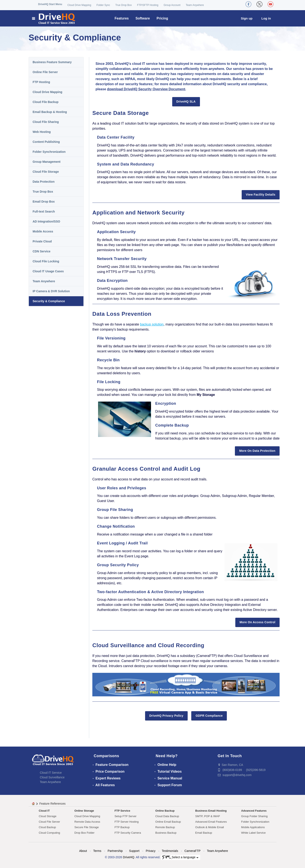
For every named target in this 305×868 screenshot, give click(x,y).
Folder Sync (103, 5)
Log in (266, 18)
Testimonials (170, 851)
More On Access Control (257, 622)
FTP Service (122, 811)
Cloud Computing (49, 833)
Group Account (172, 5)
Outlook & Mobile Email (210, 827)
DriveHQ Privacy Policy (166, 716)
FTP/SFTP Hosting (148, 5)
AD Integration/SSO (46, 221)
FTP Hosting (41, 82)
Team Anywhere (195, 5)
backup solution (152, 324)
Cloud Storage (48, 816)
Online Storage (84, 811)
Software (143, 18)
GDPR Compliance (209, 716)
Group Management (46, 162)
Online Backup (165, 811)
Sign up (247, 18)
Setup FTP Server (126, 816)
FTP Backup (122, 827)
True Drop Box (123, 5)
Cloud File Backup (46, 102)
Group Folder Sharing (254, 816)
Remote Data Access (87, 822)
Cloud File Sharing (46, 122)
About (83, 851)
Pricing (162, 18)
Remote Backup (165, 827)
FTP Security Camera (128, 833)
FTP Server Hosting (127, 822)
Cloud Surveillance (52, 777)
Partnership (115, 851)
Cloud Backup (47, 827)
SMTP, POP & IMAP (208, 816)
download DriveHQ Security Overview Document (146, 89)
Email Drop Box (44, 202)
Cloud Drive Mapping (79, 5)
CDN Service (42, 251)
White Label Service (254, 833)
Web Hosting (42, 132)
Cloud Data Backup (167, 816)
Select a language (180, 857)
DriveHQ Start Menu (50, 4)
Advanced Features (254, 811)
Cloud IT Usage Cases (48, 271)
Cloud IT (44, 811)
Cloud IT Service (51, 773)
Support (134, 851)
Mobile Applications (253, 827)
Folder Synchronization (49, 152)
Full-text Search (44, 211)
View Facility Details (261, 195)
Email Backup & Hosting (50, 112)
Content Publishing (46, 142)
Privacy (151, 851)
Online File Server (45, 72)
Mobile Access (43, 231)
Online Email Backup (168, 822)
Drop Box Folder (84, 833)
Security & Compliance (49, 301)
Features (122, 18)
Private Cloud (42, 241)
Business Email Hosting (211, 811)
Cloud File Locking (46, 261)
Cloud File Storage (46, 172)
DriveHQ (129, 857)
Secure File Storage (87, 827)
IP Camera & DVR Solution (51, 291)
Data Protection (44, 182)
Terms (97, 851)
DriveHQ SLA (186, 102)
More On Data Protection (257, 451)
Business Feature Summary (52, 62)
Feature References (53, 804)
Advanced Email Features (211, 822)
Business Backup (166, 833)
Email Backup (204, 833)
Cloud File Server (49, 822)
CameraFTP (193, 851)
